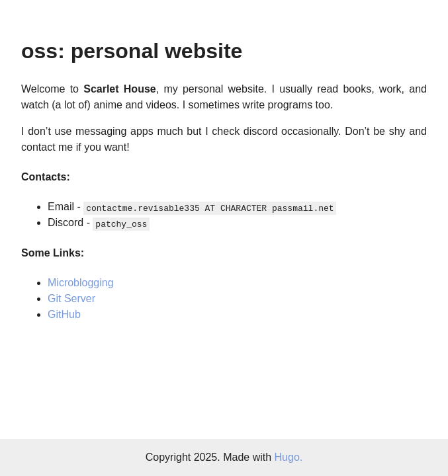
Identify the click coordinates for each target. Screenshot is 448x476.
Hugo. (289, 457)
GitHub (64, 314)
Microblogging (81, 283)
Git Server (71, 298)
